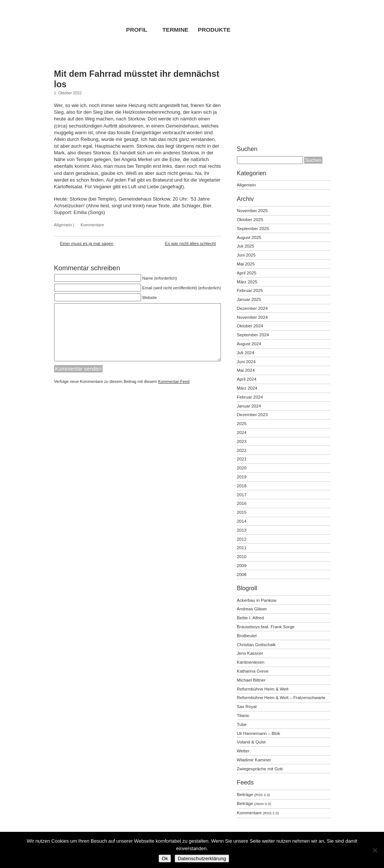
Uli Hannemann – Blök (259, 733)
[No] (375, 850)
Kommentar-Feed (174, 393)
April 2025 (247, 273)
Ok (165, 858)
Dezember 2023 (252, 414)
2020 (242, 468)
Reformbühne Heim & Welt (263, 689)
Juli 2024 (246, 353)
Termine (175, 30)
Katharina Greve (253, 671)
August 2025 (249, 237)
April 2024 (247, 379)
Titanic (243, 715)
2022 (242, 450)
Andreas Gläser (252, 609)
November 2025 (252, 210)
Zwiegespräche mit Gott (260, 769)
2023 (242, 441)
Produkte (214, 30)
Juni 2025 (246, 255)
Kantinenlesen (251, 662)
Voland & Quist (251, 742)
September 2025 (253, 228)
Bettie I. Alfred (251, 618)
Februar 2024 (250, 397)
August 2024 (249, 344)
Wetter (243, 751)
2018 (242, 486)
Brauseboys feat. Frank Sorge (266, 627)
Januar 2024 (249, 406)
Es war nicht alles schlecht (191, 243)
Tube (242, 724)
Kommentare (92, 225)
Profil (137, 30)
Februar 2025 (250, 290)
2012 (242, 539)
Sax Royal (247, 706)
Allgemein (63, 225)
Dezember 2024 (252, 308)
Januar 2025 (249, 299)
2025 (242, 423)
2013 (242, 530)
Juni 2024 (246, 361)
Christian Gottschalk (256, 644)
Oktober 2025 (250, 219)
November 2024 (252, 317)
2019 (242, 477)
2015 (242, 512)
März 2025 (247, 282)
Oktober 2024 (250, 326)
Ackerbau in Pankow (257, 600)
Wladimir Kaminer (254, 760)
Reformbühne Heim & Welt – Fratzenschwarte (281, 697)
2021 (242, 459)
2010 (242, 556)
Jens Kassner (250, 653)
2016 (242, 503)
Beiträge (254, 794)
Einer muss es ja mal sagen (87, 243)
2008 (242, 574)
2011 (242, 548)
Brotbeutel (247, 636)
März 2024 (247, 388)
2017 (242, 495)
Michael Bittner (251, 680)
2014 (242, 521)
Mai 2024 (246, 370)
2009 (242, 565)
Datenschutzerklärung (202, 858)
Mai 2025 (246, 264)
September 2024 (253, 335)
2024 (242, 432)
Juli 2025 (246, 246)
